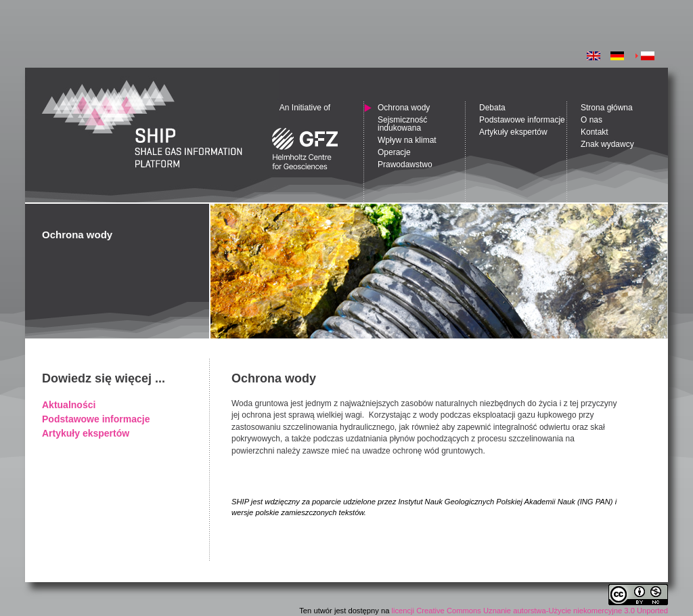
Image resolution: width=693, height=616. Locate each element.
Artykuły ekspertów (86, 433)
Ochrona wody (404, 108)
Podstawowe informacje (96, 419)
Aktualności (69, 405)
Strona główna (607, 108)
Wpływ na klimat (407, 140)
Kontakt (595, 132)
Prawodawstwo (405, 164)
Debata (492, 108)
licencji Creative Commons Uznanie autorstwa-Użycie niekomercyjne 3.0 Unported (530, 611)
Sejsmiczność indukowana (402, 124)
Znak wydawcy (607, 144)
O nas (591, 120)
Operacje (394, 152)
